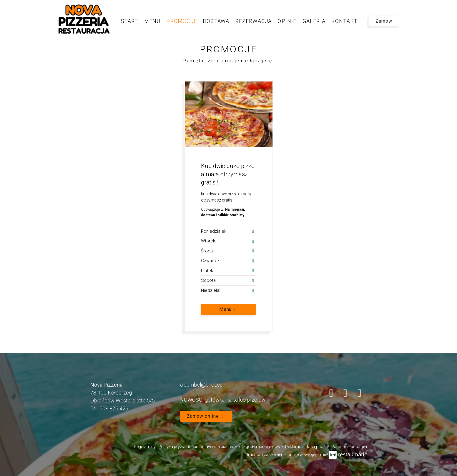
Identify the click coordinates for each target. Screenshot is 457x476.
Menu (152, 21)
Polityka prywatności (178, 447)
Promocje (182, 21)
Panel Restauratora (349, 447)
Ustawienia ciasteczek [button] (220, 447)
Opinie (287, 21)
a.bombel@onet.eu (201, 385)
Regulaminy (145, 447)
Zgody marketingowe (263, 447)
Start (130, 21)
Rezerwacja (253, 21)
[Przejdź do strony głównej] (84, 19)
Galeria (314, 21)
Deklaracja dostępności (307, 447)
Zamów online (206, 416)
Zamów (384, 21)
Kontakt (344, 21)
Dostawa (216, 21)
